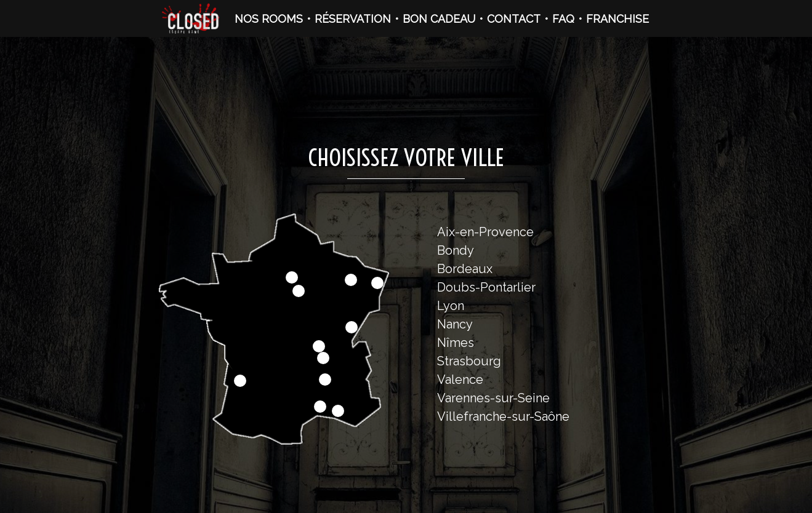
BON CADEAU (439, 19)
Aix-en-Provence (485, 232)
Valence (460, 380)
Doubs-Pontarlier (486, 287)
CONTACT (514, 19)
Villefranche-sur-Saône (503, 416)
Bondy (456, 250)
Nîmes (456, 343)
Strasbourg (469, 361)
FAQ (563, 19)
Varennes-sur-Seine (493, 398)
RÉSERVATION (353, 19)
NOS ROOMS (269, 19)
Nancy (455, 324)
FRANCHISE (617, 19)
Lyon (451, 306)
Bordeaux (465, 269)
